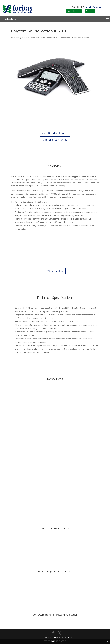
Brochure (55, 412)
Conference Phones (55, 140)
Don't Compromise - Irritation (55, 572)
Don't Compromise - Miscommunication (55, 615)
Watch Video (55, 271)
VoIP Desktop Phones (55, 133)
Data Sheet (55, 445)
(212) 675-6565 (93, 7)
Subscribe (90, 11)
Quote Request (74, 11)
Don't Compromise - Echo (55, 529)
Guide (55, 477)
